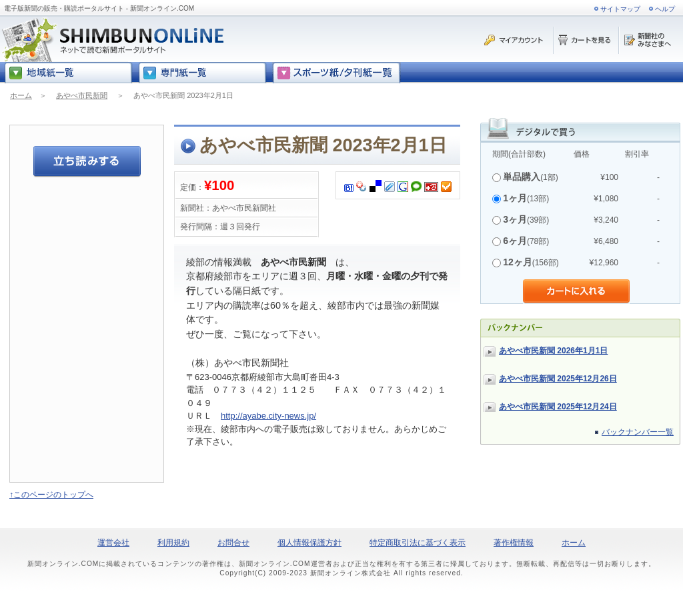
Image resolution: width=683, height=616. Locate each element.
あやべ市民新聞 (82, 95)
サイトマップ (620, 9)
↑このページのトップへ (51, 495)
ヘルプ (665, 9)
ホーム (21, 95)
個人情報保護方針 (309, 543)
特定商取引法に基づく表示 (418, 543)
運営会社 (113, 543)
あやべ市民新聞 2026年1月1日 (553, 351)
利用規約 (173, 543)
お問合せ (233, 543)
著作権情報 (514, 543)
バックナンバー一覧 (638, 432)
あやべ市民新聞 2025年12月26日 (558, 379)
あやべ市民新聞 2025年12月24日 (558, 407)
